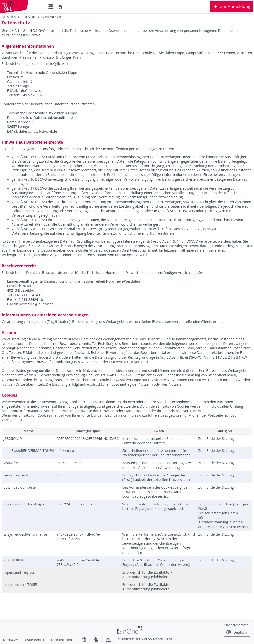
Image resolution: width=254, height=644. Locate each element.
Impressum (10, 639)
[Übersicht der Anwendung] (108, 640)
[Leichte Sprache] (84, 640)
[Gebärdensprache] (96, 640)
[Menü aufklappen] (51, 7)
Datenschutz (34, 639)
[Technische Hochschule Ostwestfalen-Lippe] (22, 7)
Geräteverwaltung (214, 522)
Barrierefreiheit (63, 639)
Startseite (28, 17)
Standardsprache (236, 625)
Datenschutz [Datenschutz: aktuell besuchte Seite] (52, 17)
